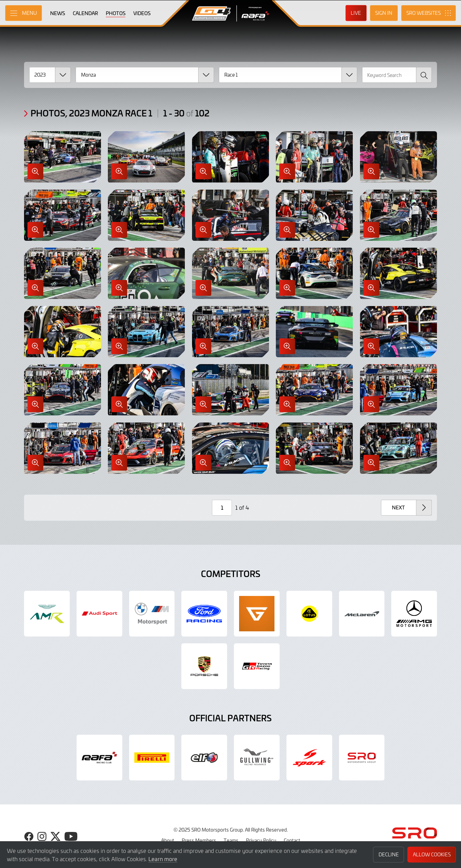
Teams (231, 840)
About (168, 840)
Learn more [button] (163, 859)
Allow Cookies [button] (432, 854)
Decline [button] (389, 854)
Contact (292, 840)
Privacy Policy (261, 840)
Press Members (199, 840)
